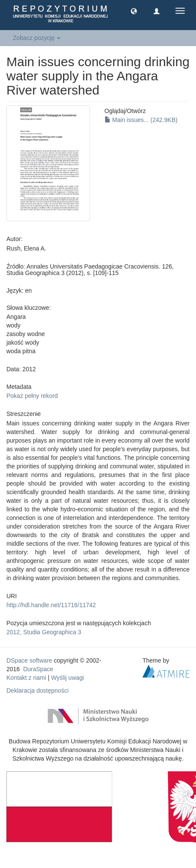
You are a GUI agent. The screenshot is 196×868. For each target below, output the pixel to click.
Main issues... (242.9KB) (141, 120)
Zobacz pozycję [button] (37, 38)
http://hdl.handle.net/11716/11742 (51, 605)
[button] (134, 11)
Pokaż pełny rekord (32, 396)
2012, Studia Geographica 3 (44, 632)
